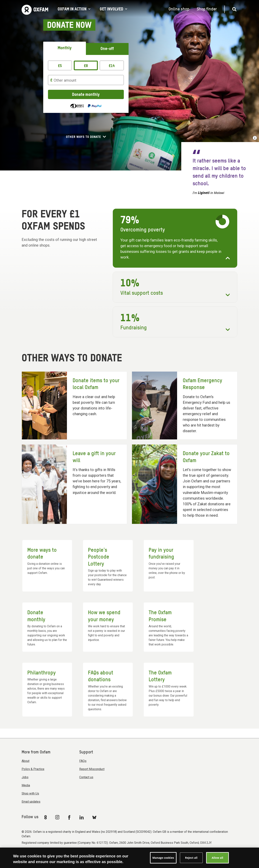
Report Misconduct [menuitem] (92, 769)
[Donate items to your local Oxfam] (74, 406)
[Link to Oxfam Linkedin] (82, 817)
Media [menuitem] (26, 785)
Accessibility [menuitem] (104, 853)
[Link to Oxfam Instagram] (57, 817)
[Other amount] (86, 80)
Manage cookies (152, 853)
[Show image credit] (255, 138)
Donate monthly (86, 95)
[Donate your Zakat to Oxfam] (185, 484)
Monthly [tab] (65, 48)
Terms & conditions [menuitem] (80, 853)
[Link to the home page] (35, 9)
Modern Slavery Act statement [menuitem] (43, 853)
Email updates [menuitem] (31, 802)
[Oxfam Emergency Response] (185, 406)
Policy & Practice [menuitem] (33, 769)
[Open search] (233, 9)
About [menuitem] (26, 761)
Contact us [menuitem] (86, 777)
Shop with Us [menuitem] (30, 793)
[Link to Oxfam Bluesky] (94, 817)
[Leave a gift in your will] (74, 484)
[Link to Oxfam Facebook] (70, 817)
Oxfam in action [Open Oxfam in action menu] (74, 9)
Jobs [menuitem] (25, 777)
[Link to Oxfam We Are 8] (46, 817)
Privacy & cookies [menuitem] (127, 853)
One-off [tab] (107, 49)
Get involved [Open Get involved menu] (113, 9)
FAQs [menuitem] (83, 761)
